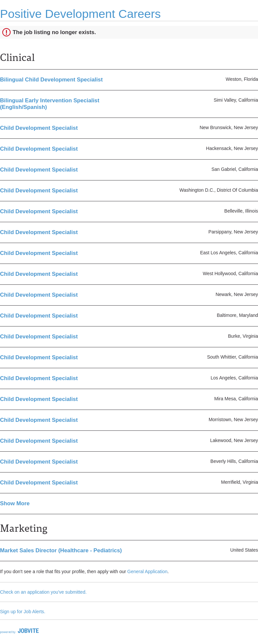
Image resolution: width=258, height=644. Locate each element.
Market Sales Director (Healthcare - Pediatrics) (61, 550)
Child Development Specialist (39, 128)
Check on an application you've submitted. (43, 592)
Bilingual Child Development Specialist (51, 80)
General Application (147, 571)
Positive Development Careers (80, 14)
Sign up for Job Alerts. (23, 612)
